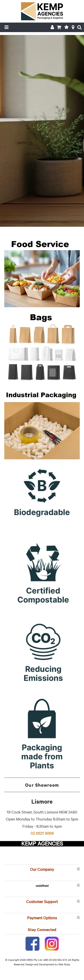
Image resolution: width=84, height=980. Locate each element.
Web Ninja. (64, 964)
